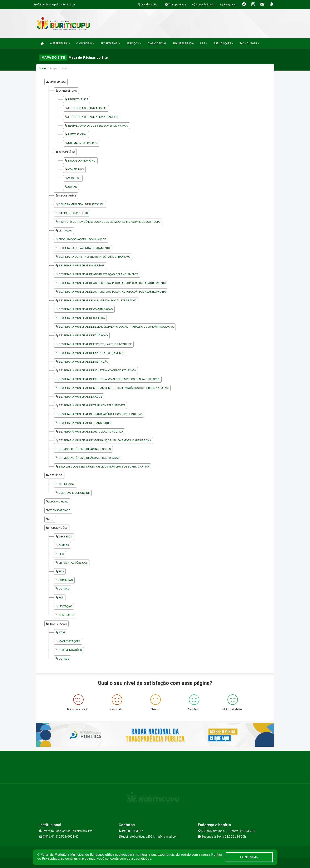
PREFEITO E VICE (78, 99)
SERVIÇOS (134, 43)
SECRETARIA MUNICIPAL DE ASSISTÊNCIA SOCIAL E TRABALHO (98, 300)
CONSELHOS (76, 169)
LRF (204, 43)
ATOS (62, 632)
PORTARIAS (66, 580)
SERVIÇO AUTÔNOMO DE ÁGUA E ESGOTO (85, 449)
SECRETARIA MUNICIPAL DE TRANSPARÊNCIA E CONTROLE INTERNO (101, 414)
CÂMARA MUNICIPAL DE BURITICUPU (82, 204)
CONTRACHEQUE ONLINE (74, 493)
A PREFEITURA (60, 43)
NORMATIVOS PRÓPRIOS (83, 143)
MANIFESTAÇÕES (70, 641)
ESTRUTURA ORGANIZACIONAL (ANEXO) (93, 117)
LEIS (61, 554)
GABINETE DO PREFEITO (73, 213)
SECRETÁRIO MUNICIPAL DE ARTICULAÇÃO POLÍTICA (91, 432)
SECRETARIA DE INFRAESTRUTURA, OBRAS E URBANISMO (95, 257)
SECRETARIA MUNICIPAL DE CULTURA (82, 318)
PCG (61, 571)
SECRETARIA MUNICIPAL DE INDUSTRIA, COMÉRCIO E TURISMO (97, 370)
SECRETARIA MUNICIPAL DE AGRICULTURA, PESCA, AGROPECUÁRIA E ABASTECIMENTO (112, 283)
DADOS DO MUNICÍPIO (82, 161)
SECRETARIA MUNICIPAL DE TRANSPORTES (85, 423)
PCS (61, 598)
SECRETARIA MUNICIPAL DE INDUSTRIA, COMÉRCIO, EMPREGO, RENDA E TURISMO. (109, 379)
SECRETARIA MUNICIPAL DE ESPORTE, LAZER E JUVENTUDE (95, 344)
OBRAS (73, 187)
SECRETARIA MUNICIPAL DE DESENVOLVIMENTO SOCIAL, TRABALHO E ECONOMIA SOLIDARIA (116, 327)
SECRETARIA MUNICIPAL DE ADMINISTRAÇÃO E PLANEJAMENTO (99, 274)
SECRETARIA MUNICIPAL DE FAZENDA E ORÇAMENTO (92, 353)
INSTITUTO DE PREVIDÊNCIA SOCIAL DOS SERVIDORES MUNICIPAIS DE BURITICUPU (110, 222)
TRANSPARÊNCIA (183, 43)
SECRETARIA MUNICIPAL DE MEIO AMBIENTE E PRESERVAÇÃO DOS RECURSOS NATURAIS (114, 388)
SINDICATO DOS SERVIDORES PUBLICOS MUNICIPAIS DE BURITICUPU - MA (104, 467)
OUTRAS (64, 589)
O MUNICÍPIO (85, 43)
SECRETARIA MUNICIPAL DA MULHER (82, 265)
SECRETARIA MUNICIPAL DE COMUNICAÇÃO (86, 309)
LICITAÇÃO (65, 231)
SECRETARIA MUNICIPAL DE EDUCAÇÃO (83, 335)
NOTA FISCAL (67, 484)
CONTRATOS (67, 615)
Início (43, 68)
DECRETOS (65, 537)
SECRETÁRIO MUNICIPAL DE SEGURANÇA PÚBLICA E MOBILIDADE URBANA (105, 440)
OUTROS (64, 659)
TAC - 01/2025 (249, 43)
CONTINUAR (249, 857)
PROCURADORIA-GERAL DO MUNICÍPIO (83, 239)
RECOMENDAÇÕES (70, 650)
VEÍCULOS (74, 178)
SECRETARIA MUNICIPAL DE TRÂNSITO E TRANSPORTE (92, 405)
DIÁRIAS (64, 545)
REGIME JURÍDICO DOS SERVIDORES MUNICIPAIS (98, 126)
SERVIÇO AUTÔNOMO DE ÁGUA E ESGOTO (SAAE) (90, 458)
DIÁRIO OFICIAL (157, 43)
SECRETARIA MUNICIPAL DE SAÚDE (80, 397)
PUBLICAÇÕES (223, 43)
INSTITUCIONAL (78, 134)
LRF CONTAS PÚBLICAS (73, 563)
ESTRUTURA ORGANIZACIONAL (88, 108)
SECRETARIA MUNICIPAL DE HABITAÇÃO (83, 362)
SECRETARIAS (110, 43)
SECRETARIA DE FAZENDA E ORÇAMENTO (84, 248)
